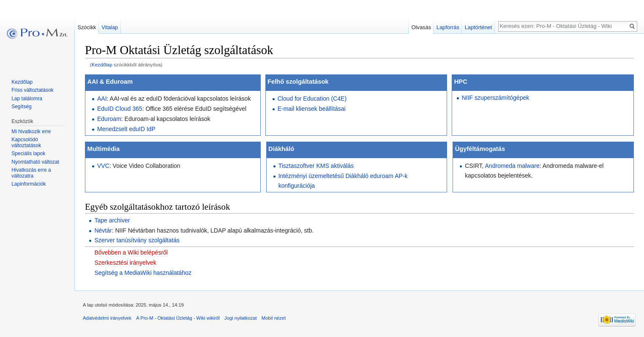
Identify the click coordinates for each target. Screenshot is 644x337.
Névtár (103, 230)
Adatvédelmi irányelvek (107, 318)
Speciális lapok (28, 153)
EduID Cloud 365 (120, 109)
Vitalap (110, 27)
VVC (103, 166)
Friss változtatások (32, 90)
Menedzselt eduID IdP (126, 129)
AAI (102, 99)
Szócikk (87, 27)
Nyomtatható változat (35, 162)
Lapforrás (448, 27)
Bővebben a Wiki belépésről (131, 252)
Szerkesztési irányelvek (125, 263)
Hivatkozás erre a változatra (31, 173)
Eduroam (109, 119)
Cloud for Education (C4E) (312, 99)
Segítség (21, 107)
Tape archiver (112, 220)
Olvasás (421, 27)
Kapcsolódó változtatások (26, 142)
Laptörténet (479, 27)
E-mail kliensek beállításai (312, 109)
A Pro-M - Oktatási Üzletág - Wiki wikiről (178, 318)
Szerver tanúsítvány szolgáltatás (137, 240)
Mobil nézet (274, 318)
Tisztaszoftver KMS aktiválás (316, 166)
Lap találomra (27, 99)
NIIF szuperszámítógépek (496, 98)
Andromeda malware (512, 166)
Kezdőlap (102, 64)
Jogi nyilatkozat (241, 318)
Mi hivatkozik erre (31, 132)
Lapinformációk (29, 184)
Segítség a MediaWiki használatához (143, 273)
